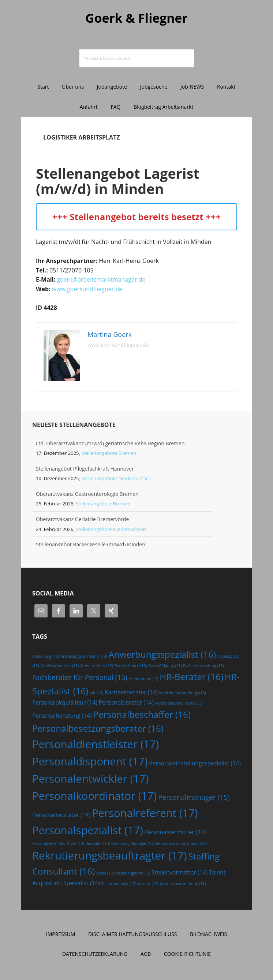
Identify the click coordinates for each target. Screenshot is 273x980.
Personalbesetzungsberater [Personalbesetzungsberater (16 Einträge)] (98, 729)
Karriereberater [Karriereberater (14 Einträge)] (131, 693)
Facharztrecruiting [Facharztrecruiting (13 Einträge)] (203, 667)
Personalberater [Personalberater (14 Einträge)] (126, 704)
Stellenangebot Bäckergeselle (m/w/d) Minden (91, 545)
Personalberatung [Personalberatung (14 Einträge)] (62, 716)
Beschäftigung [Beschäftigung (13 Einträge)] (165, 667)
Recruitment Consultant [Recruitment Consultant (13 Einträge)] (181, 844)
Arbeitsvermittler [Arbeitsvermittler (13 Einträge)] (59, 667)
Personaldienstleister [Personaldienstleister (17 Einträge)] (96, 745)
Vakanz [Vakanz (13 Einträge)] (148, 885)
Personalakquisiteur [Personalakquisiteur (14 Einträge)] (65, 704)
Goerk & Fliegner (137, 18)
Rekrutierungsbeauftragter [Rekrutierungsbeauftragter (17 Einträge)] (110, 857)
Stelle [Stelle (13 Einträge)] (105, 874)
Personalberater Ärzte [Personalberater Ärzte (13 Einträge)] (179, 704)
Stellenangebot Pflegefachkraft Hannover (85, 470)
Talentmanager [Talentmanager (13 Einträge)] (119, 885)
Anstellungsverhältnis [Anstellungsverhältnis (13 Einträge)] (84, 657)
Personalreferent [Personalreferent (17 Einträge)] (145, 814)
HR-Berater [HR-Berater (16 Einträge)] (191, 678)
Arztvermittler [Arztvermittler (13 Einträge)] (97, 667)
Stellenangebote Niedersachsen (116, 479)
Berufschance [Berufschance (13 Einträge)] (131, 667)
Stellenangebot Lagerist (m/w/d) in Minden (127, 181)
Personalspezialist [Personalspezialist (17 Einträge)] (88, 831)
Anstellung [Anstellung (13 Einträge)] (46, 657)
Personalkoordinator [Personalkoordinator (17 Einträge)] (94, 797)
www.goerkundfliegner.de (87, 290)
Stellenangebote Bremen (109, 454)
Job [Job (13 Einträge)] (96, 694)
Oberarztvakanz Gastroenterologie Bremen (87, 495)
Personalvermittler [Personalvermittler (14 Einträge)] (175, 833)
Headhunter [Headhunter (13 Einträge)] (143, 680)
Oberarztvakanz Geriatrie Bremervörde (82, 520)
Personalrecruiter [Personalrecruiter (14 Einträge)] (61, 816)
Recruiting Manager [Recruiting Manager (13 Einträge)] (133, 844)
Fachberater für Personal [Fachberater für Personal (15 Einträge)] (80, 679)
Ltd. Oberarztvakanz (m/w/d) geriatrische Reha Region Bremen (110, 444)
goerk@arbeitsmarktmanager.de (101, 281)
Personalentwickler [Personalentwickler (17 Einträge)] (90, 780)
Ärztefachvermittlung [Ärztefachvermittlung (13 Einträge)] (183, 885)
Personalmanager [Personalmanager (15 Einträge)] (194, 798)
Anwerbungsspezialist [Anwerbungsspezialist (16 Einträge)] (162, 655)
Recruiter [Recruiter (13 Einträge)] (98, 844)
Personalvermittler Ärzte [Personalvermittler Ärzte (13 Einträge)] (58, 844)
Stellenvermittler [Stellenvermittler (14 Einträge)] (179, 873)
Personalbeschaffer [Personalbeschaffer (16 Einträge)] (142, 715)
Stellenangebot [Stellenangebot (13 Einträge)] (133, 874)
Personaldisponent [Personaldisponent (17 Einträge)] (90, 762)
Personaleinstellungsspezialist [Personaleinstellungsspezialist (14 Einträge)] (195, 764)
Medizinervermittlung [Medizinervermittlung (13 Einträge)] (183, 694)
